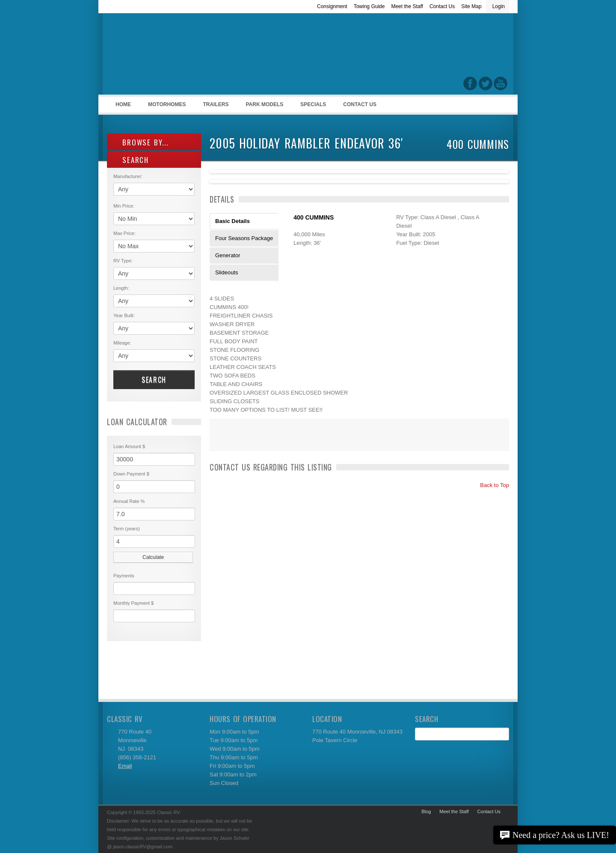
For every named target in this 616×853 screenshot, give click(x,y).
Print (220, 440)
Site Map (471, 6)
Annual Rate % (129, 501)
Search (154, 380)
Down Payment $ (131, 474)
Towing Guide (369, 6)
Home (123, 104)
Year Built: (124, 315)
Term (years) (127, 529)
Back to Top (491, 485)
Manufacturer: (128, 176)
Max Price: (124, 233)
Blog (426, 811)
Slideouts (227, 272)
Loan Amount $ (129, 446)
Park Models (264, 104)
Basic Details (232, 221)
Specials (313, 104)
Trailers (214, 107)
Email (125, 766)
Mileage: (122, 343)
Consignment (332, 6)
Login (499, 6)
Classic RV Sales (171, 56)
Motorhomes (166, 107)
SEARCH (131, 160)
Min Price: (124, 206)
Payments (124, 576)
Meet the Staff (407, 6)
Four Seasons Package (244, 238)
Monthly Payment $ (133, 603)
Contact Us (442, 6)
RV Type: (123, 261)
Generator (228, 255)
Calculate (153, 557)
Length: (121, 288)
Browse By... (141, 142)
